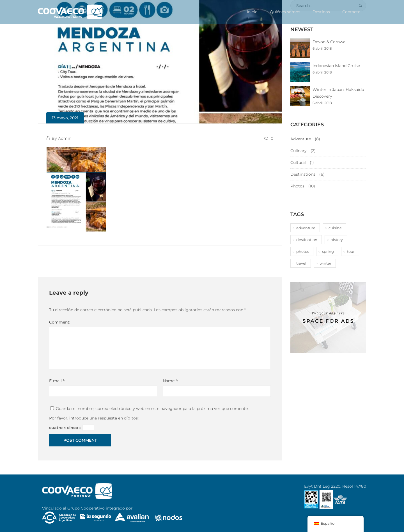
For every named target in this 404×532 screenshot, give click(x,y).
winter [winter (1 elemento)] (325, 263)
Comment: (60, 322)
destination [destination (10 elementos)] (307, 240)
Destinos (321, 12)
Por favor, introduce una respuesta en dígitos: (94, 418)
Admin (65, 138)
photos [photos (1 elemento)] (303, 251)
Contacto (351, 12)
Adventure (301, 139)
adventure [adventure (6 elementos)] (306, 228)
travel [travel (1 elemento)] (301, 263)
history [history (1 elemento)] (337, 240)
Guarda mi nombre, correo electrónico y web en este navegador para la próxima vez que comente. (152, 409)
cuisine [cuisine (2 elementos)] (335, 228)
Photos (297, 186)
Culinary (299, 151)
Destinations (303, 174)
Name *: (170, 381)
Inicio (252, 12)
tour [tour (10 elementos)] (351, 251)
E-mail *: (57, 381)
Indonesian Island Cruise (336, 66)
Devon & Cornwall (330, 42)
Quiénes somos (285, 12)
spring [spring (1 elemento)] (328, 251)
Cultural (298, 162)
